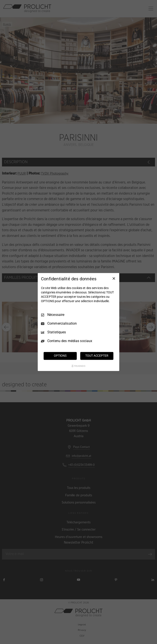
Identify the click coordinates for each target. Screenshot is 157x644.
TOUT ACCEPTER (97, 356)
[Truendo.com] (78, 366)
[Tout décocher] (114, 278)
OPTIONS (60, 356)
